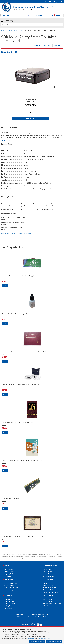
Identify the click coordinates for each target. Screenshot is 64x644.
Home (3, 30)
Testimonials (8, 608)
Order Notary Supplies (12, 588)
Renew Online (47, 572)
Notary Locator (9, 601)
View (5, 285)
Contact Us (60, 2)
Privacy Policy (9, 572)
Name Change (47, 601)
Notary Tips (8, 606)
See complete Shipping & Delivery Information (17, 234)
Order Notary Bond (49, 576)
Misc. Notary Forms (49, 606)
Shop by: (10, 21)
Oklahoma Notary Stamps (15, 30)
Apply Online (47, 569)
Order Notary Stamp (11, 583)
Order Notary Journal (11, 590)
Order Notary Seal (10, 585)
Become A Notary (10, 604)
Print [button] (57, 45)
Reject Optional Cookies (54, 642)
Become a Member (49, 590)
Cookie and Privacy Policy (43, 639)
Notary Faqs (8, 599)
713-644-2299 (49, 2)
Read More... (6, 140)
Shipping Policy (9, 574)
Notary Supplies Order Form (52, 604)
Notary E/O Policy (49, 574)
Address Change (48, 599)
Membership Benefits (50, 588)
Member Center (48, 585)
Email (47, 45)
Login (45, 583)
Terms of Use (31, 639)
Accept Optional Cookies (37, 642)
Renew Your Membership (51, 592)
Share (37, 45)
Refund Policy (9, 576)
